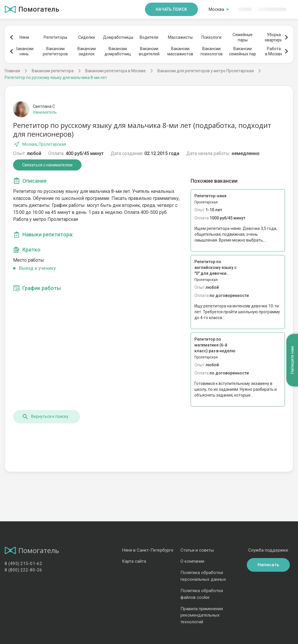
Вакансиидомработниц (118, 51)
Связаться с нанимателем (47, 165)
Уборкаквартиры (274, 37)
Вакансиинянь (24, 51)
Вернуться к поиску (45, 417)
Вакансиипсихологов (212, 51)
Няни (24, 37)
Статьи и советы (197, 550)
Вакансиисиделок (87, 51)
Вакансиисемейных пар (243, 51)
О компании (192, 561)
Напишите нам (292, 360)
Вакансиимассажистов (180, 51)
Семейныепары (243, 37)
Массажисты (180, 37)
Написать (268, 565)
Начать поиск (171, 9)
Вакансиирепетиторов (55, 51)
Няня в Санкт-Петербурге (148, 550)
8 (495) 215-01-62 (23, 564)
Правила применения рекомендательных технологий (202, 615)
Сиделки (87, 37)
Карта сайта (134, 561)
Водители (149, 37)
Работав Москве (274, 51)
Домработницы (118, 37)
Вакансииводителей (149, 51)
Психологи (211, 37)
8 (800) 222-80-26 (23, 570)
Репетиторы (55, 37)
